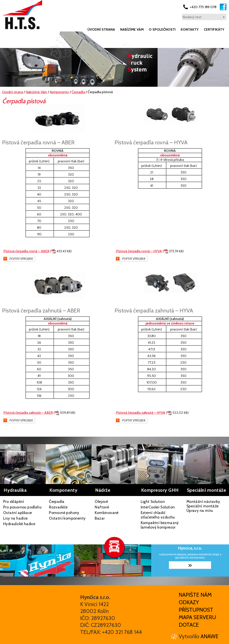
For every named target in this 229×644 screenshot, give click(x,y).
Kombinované (107, 513)
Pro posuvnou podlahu (22, 507)
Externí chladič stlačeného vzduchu (158, 515)
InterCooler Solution (158, 507)
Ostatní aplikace (18, 513)
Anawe (210, 636)
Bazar (100, 518)
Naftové (102, 507)
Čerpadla (57, 501)
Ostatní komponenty (67, 518)
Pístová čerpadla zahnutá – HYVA (141, 413)
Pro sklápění (14, 501)
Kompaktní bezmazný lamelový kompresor (160, 525)
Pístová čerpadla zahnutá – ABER (28, 413)
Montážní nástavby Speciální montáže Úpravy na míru (203, 506)
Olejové (101, 501)
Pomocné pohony (64, 513)
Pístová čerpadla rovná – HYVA (139, 251)
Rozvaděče (58, 507)
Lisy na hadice (16, 518)
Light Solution (153, 501)
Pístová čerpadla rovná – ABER (26, 251)
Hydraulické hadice (19, 524)
